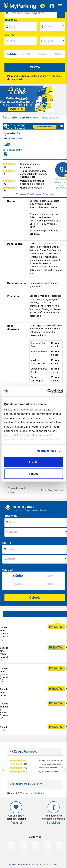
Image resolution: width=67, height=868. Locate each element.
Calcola (35, 597)
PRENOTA (57, 627)
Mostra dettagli (46, 451)
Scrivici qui (54, 823)
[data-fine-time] (54, 41)
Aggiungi (16, 823)
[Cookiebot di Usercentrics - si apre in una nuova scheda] (48, 391)
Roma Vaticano (50, 118)
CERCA (35, 67)
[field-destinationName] (31, 13)
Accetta (33, 462)
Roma (35, 118)
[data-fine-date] (23, 41)
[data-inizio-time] (54, 27)
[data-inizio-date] (23, 27)
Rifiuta (33, 474)
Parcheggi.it (35, 865)
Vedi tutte (39, 793)
